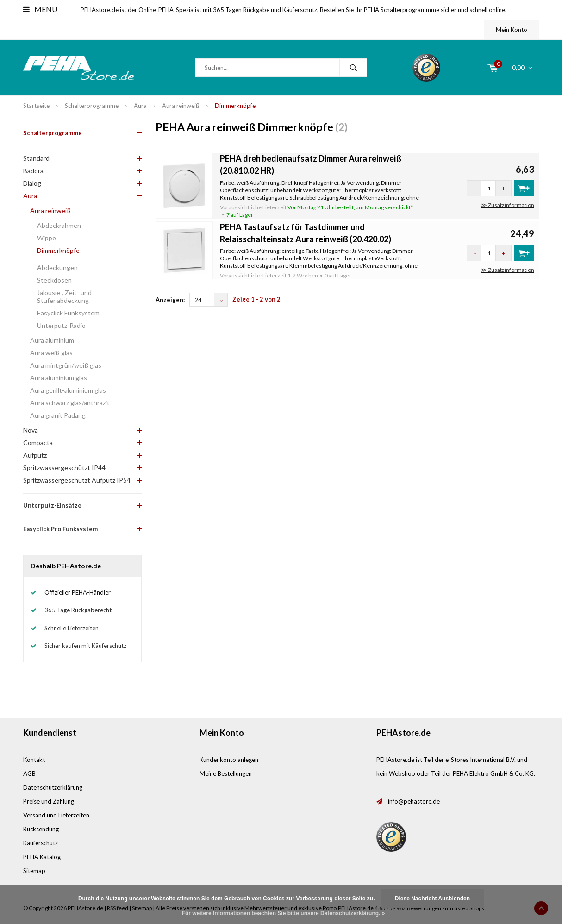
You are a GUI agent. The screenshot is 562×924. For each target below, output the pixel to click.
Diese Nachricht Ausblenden (432, 899)
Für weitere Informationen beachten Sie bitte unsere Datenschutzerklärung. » (284, 913)
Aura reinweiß (181, 106)
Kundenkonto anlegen (229, 760)
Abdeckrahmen (59, 225)
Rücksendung (41, 829)
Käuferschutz (41, 843)
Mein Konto (512, 30)
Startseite (36, 106)
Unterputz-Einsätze (52, 505)
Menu (40, 9)
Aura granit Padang (58, 415)
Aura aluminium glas (59, 378)
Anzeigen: (170, 300)
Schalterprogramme (92, 106)
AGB (29, 773)
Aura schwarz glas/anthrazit (70, 403)
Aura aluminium (52, 340)
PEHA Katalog (42, 857)
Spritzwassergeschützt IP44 (64, 468)
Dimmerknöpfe (235, 106)
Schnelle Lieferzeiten (72, 628)
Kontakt (34, 760)
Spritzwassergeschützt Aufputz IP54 (77, 480)
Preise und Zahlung (49, 801)
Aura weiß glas (51, 353)
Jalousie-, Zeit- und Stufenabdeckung (64, 296)
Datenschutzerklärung (53, 787)
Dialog (32, 183)
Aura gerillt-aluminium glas (68, 390)
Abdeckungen (57, 267)
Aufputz (35, 455)
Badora (33, 171)
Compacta (38, 443)
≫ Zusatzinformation (508, 205)
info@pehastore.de (414, 801)
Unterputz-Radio (61, 325)
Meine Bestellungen (226, 773)
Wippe (47, 238)
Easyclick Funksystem (68, 313)
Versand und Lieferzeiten (56, 815)
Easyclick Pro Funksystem (60, 529)
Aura (140, 106)
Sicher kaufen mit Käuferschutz (85, 646)
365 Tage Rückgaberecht (78, 610)
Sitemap (34, 871)
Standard (36, 158)
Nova (31, 430)
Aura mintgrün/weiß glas (66, 365)
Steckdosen (54, 280)
